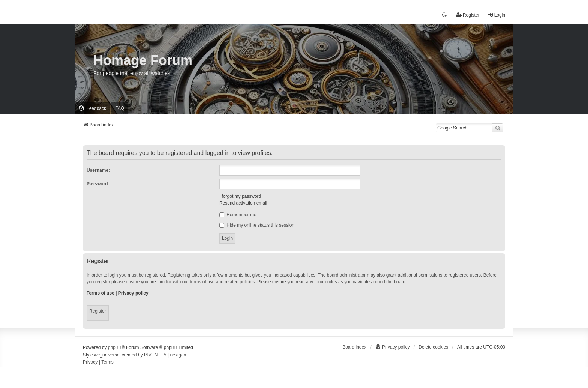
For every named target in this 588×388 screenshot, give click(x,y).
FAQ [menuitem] (120, 108)
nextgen (178, 355)
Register (98, 311)
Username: (98, 170)
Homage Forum (143, 60)
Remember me (238, 215)
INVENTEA (155, 355)
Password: (98, 184)
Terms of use (100, 293)
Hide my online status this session (257, 225)
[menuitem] (92, 108)
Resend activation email (243, 203)
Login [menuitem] (496, 15)
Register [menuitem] (468, 15)
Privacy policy (133, 293)
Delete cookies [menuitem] (433, 347)
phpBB (115, 347)
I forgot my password (240, 196)
